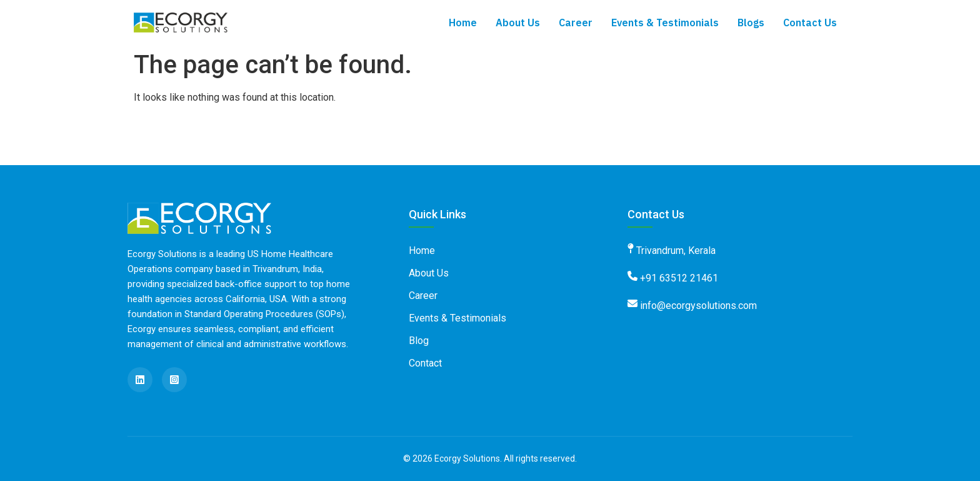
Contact (425, 363)
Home (463, 23)
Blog (419, 341)
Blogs (751, 23)
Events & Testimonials (665, 23)
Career (576, 23)
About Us (518, 23)
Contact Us (810, 23)
